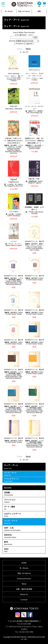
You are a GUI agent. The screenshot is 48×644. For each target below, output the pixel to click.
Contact (24, 600)
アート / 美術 (24, 508)
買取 (39, 11)
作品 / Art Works (24, 11)
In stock (20, 43)
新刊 (24, 543)
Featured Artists (24, 579)
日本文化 (24, 536)
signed (29, 43)
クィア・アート (24, 474)
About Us (24, 594)
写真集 (24, 494)
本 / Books (9, 11)
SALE (24, 550)
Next (28, 49)
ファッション (24, 501)
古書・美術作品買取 (24, 589)
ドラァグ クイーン (24, 480)
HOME (24, 563)
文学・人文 (24, 529)
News (24, 584)
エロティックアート (24, 515)
